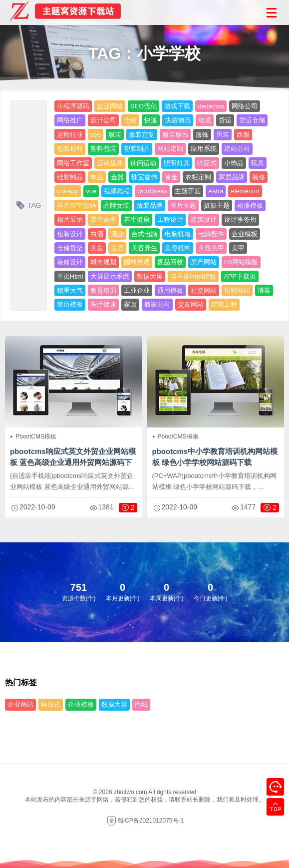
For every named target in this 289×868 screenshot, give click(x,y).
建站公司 (237, 149)
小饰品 (234, 163)
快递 (151, 120)
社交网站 (204, 290)
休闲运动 (143, 163)
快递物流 (178, 120)
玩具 (258, 163)
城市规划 (103, 262)
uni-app (68, 191)
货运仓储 (252, 120)
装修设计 (70, 262)
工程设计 (170, 219)
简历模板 (70, 304)
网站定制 (170, 149)
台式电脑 (144, 234)
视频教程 (117, 191)
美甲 (238, 248)
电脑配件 (211, 234)
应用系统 (204, 149)
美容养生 (144, 248)
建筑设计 (204, 219)
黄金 (171, 177)
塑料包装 (103, 149)
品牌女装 (116, 206)
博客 (264, 290)
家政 (130, 304)
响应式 (207, 163)
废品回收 (170, 262)
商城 (141, 704)
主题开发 (188, 191)
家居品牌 (232, 177)
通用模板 (170, 290)
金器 (117, 177)
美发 (97, 248)
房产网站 (204, 262)
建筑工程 (224, 304)
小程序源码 (73, 106)
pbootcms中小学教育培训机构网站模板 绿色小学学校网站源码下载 (215, 457)
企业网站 (110, 106)
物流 (205, 120)
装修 (259, 177)
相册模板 (250, 206)
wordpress (152, 191)
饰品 (97, 177)
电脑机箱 (178, 234)
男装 (223, 135)
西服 (243, 135)
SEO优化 (144, 106)
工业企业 (137, 290)
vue (91, 191)
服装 (115, 135)
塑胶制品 (137, 149)
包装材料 (70, 149)
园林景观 (137, 262)
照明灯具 (177, 163)
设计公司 (103, 120)
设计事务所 (240, 219)
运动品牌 (110, 163)
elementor (245, 191)
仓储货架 (70, 248)
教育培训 (103, 290)
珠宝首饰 (144, 177)
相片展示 (70, 219)
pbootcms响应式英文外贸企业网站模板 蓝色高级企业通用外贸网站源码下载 (73, 462)
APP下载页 (240, 276)
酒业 (117, 234)
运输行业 (70, 135)
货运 (225, 120)
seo (96, 135)
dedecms (211, 106)
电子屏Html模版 (193, 276)
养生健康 (137, 219)
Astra (216, 191)
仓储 (130, 120)
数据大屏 (150, 276)
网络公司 (245, 106)
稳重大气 (70, 290)
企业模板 (245, 234)
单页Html (70, 276)
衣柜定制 (198, 177)
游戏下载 (177, 106)
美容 (117, 248)
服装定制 (142, 135)
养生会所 (103, 219)
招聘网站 (237, 290)
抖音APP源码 (76, 206)
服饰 (202, 135)
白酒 (97, 234)
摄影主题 (217, 206)
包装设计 (70, 234)
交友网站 (191, 304)
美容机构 (178, 248)
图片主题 (183, 206)
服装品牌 (150, 206)
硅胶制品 (70, 177)
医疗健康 (103, 304)
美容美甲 (211, 248)
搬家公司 (157, 304)
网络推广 (70, 120)
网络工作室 (73, 163)
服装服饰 (175, 135)
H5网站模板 (241, 262)
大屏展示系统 (110, 276)
